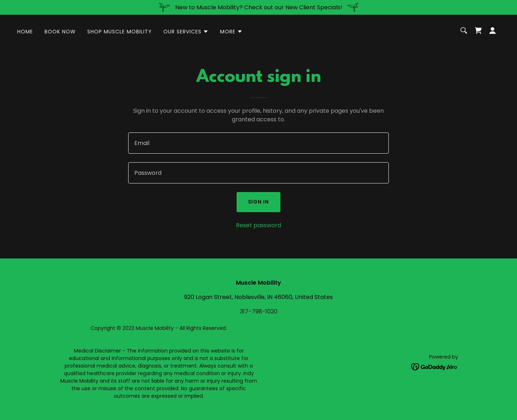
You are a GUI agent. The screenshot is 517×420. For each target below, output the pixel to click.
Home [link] (25, 32)
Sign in (259, 202)
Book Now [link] (60, 32)
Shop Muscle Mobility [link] (120, 32)
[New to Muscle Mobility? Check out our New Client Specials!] (258, 7)
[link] (478, 31)
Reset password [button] (258, 225)
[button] (186, 32)
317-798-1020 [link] (259, 311)
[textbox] (258, 143)
